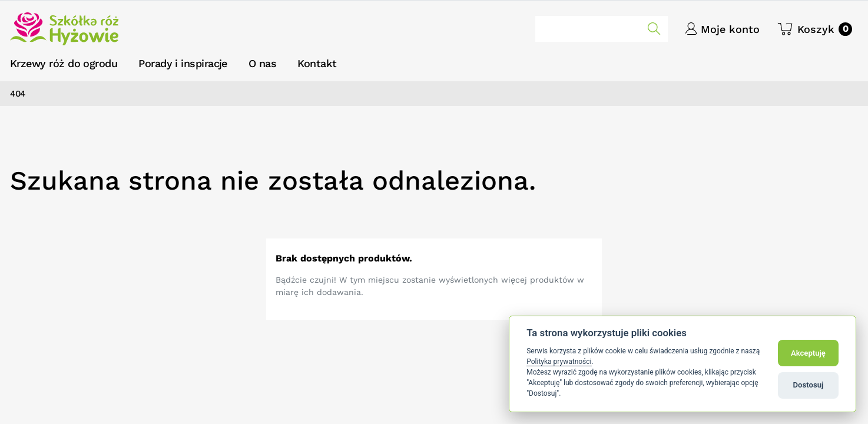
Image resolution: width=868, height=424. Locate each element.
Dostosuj (809, 385)
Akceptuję (808, 353)
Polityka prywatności (559, 362)
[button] (815, 29)
